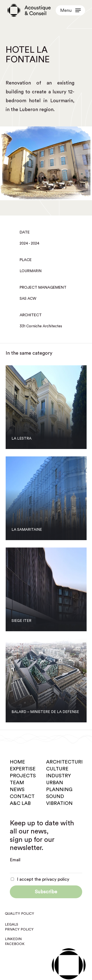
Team (17, 783)
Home (17, 762)
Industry (59, 776)
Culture (57, 769)
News (17, 790)
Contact (22, 797)
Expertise (23, 769)
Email (15, 860)
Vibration (59, 803)
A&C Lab (20, 803)
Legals (12, 925)
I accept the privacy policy (40, 879)
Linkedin (13, 939)
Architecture (65, 762)
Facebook (15, 944)
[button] (70, 10)
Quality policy (20, 914)
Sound (55, 797)
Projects (23, 776)
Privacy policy (19, 930)
